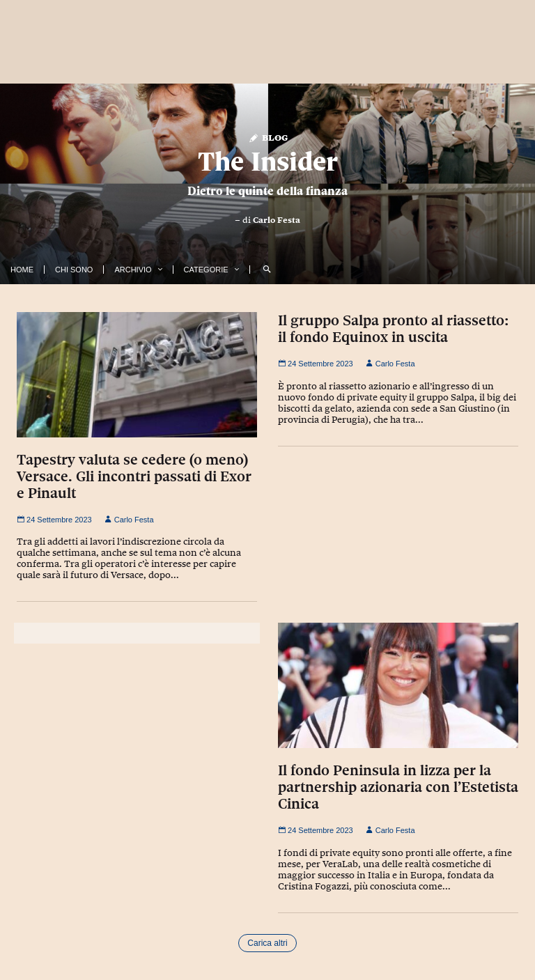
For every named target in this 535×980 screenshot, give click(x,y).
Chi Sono (74, 270)
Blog (268, 137)
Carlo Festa (277, 220)
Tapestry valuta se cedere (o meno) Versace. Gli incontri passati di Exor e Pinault (134, 476)
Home (22, 270)
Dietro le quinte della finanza (267, 191)
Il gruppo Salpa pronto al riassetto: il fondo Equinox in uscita (393, 329)
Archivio (133, 270)
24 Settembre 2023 (54, 520)
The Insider (268, 161)
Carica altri (267, 943)
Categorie (206, 270)
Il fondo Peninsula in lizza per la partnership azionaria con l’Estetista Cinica (398, 787)
